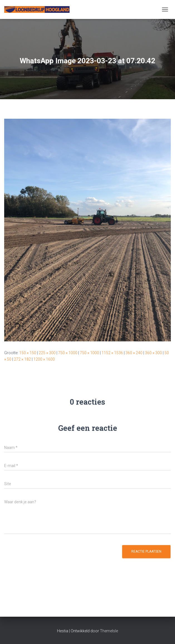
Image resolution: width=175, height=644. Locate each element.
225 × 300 (47, 353)
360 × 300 (153, 353)
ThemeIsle (109, 631)
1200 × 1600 (44, 359)
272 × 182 (22, 359)
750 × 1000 (68, 353)
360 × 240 (134, 353)
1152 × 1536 (112, 353)
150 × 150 (28, 353)
